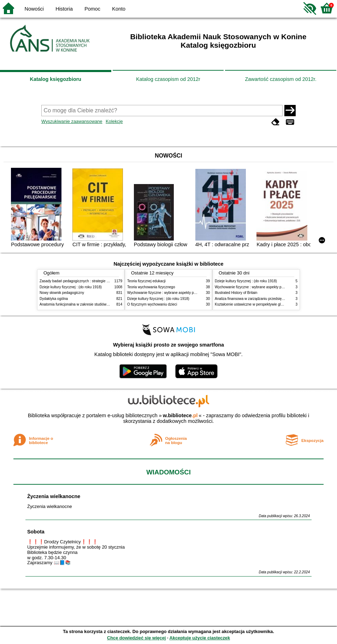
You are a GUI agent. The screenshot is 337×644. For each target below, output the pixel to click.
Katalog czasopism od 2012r (168, 79)
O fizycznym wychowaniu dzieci (152, 304)
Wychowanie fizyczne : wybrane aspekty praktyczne (168, 293)
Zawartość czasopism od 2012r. (280, 79)
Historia (64, 9)
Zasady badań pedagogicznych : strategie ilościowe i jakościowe (90, 281)
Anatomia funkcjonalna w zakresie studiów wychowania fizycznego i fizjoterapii (102, 304)
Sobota (36, 532)
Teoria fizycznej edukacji (146, 281)
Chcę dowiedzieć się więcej (136, 638)
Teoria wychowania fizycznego (151, 287)
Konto (119, 9)
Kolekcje (114, 121)
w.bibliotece (180, 415)
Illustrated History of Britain (236, 293)
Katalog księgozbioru (56, 79)
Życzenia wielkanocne (54, 496)
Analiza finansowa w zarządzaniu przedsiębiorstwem (256, 299)
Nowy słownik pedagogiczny (62, 293)
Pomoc (92, 9)
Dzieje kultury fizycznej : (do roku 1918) (71, 287)
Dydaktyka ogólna (54, 299)
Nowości (34, 9)
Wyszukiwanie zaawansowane (72, 121)
